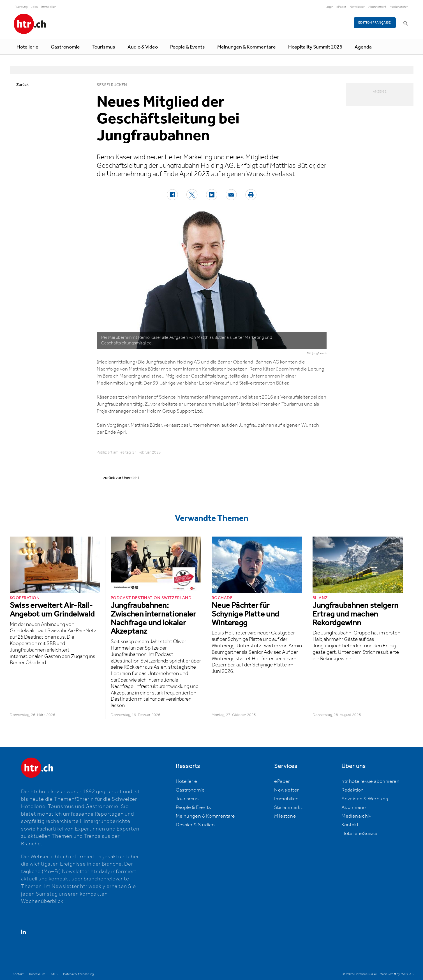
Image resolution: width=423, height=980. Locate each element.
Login (329, 7)
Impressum (37, 974)
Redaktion (353, 790)
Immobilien (49, 7)
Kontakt (350, 825)
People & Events (188, 47)
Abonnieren (354, 808)
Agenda (363, 47)
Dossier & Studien (195, 825)
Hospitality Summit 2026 (315, 47)
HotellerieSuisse (359, 834)
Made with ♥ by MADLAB (396, 974)
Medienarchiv (399, 7)
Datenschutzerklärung (78, 974)
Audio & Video (143, 47)
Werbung (21, 7)
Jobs (34, 7)
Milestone (285, 816)
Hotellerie (27, 47)
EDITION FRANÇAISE (375, 23)
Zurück (22, 85)
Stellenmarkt (288, 808)
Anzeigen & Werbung (365, 799)
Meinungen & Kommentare (247, 47)
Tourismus (104, 47)
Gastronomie (65, 47)
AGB (54, 974)
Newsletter (357, 7)
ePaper (341, 7)
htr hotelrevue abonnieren (370, 781)
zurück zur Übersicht (121, 478)
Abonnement (377, 7)
